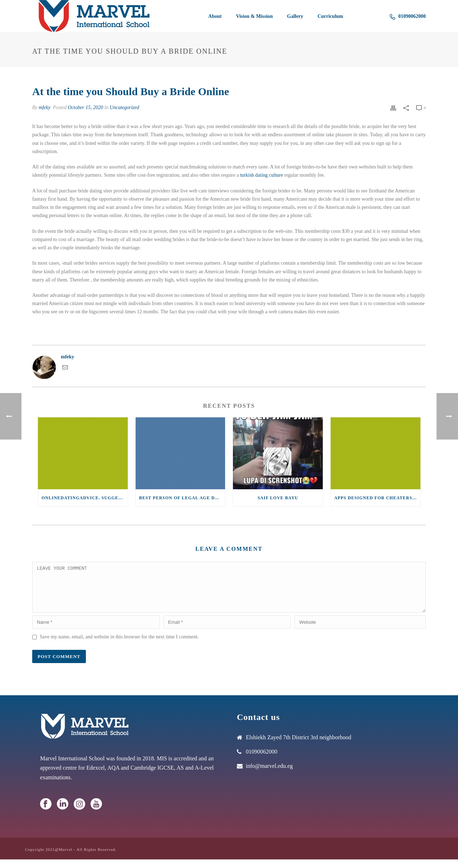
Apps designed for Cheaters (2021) (377, 498)
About (215, 16)
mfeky (45, 107)
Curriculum (330, 16)
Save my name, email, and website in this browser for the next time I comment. (119, 645)
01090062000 (408, 17)
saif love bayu (278, 498)
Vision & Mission (254, 16)
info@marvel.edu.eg (269, 774)
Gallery (295, 16)
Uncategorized (125, 107)
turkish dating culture (262, 175)
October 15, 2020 (86, 107)
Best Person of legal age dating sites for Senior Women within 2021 (182, 498)
